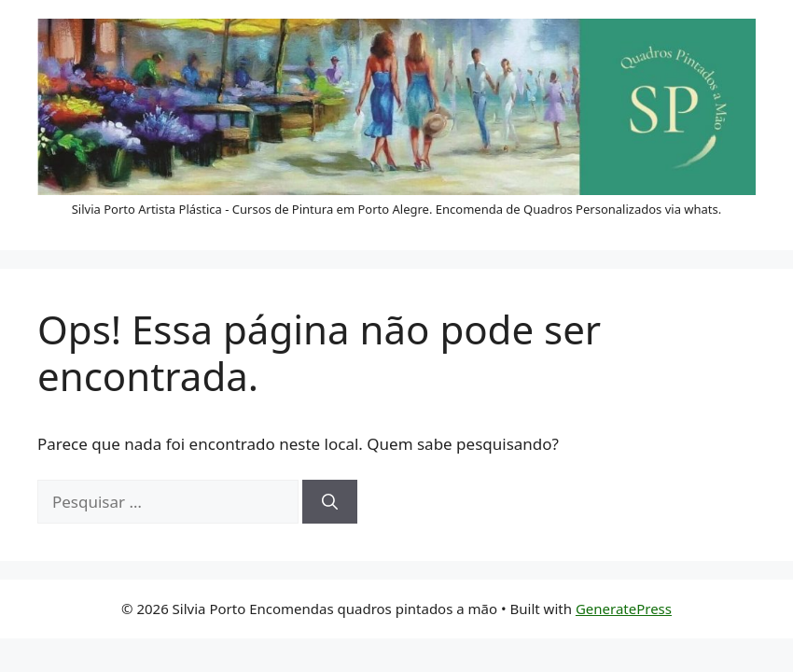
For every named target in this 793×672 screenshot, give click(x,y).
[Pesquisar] (330, 502)
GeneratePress (624, 609)
